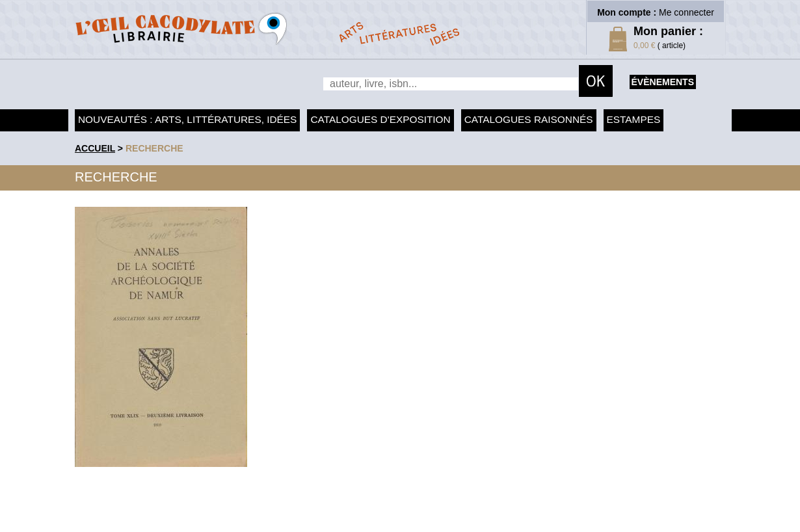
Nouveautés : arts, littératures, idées (187, 119)
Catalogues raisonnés (529, 119)
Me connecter (687, 12)
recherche (154, 148)
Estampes (634, 119)
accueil (95, 148)
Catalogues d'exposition (380, 119)
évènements (663, 82)
